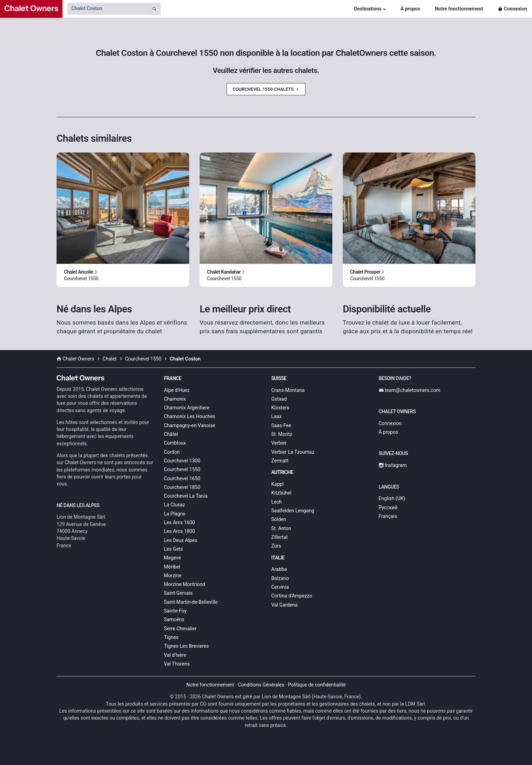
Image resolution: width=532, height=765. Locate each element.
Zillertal (279, 537)
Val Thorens (177, 664)
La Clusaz (175, 505)
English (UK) (392, 498)
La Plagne (175, 514)
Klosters (280, 408)
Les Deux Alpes (181, 540)
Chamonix (175, 399)
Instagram (393, 465)
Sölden (279, 519)
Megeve (173, 558)
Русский (388, 507)
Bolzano (280, 578)
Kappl (278, 484)
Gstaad (279, 399)
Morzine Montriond (185, 584)
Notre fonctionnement (459, 9)
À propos (410, 9)
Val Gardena (285, 605)
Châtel (171, 434)
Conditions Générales (261, 685)
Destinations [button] (368, 9)
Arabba (279, 569)
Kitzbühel (281, 493)
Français (388, 516)
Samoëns (174, 619)
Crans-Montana (288, 390)
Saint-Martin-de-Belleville (191, 602)
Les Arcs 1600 (180, 522)
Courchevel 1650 (182, 478)
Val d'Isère (175, 655)
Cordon (172, 452)
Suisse (279, 378)
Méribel (172, 567)
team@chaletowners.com (410, 390)
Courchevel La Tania (186, 496)
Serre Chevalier (180, 629)
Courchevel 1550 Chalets (266, 89)
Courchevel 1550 (182, 469)
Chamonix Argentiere (187, 408)
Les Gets (173, 549)
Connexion (512, 9)
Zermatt (280, 461)
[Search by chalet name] (108, 9)
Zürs (276, 546)
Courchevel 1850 (182, 487)
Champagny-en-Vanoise (190, 425)
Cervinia (280, 587)
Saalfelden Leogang (293, 511)
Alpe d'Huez (177, 390)
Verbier (279, 443)
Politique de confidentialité (317, 685)
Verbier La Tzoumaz (293, 452)
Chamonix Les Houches (190, 416)
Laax (276, 416)
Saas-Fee (281, 425)
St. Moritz (282, 434)
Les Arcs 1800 (180, 531)
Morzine (173, 575)
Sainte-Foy (175, 611)
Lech (276, 502)
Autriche (282, 472)
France (173, 378)
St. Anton (281, 528)
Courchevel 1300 (182, 461)
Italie (278, 558)
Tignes (171, 637)
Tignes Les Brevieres (187, 646)
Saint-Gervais (178, 593)
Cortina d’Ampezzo (292, 596)
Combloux (175, 443)
